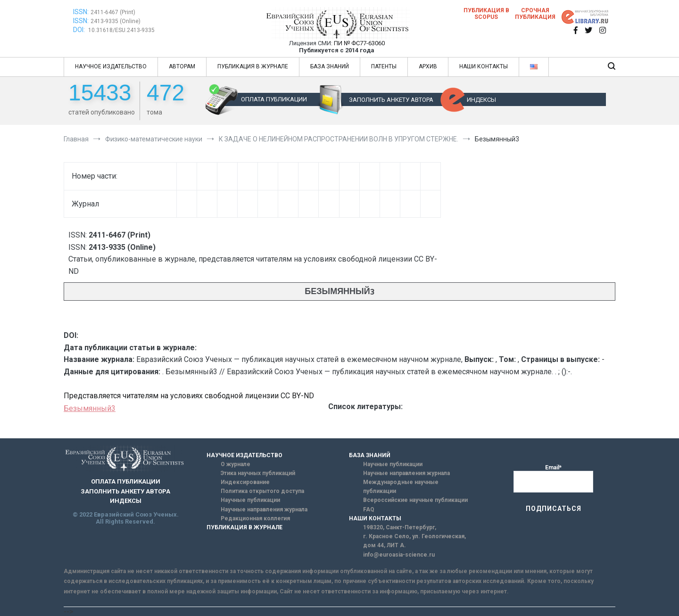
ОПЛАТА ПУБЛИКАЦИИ (274, 99)
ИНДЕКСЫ (481, 100)
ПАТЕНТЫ (384, 66)
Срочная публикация (535, 14)
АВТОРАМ (182, 66)
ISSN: (81, 12)
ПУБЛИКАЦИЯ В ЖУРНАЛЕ (253, 66)
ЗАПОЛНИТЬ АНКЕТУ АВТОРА (391, 100)
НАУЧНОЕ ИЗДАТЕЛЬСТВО (111, 66)
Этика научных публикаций (258, 473)
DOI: (80, 30)
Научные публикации (250, 500)
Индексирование (245, 482)
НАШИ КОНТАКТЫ (484, 66)
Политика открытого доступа (262, 491)
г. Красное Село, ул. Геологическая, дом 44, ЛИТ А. (414, 541)
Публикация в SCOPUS (486, 14)
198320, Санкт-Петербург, (400, 527)
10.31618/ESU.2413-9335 (121, 30)
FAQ (369, 509)
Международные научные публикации (401, 487)
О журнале (236, 464)
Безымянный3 (90, 408)
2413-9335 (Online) (116, 21)
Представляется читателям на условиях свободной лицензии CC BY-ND (189, 396)
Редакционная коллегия (255, 518)
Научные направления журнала (264, 509)
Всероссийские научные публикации (415, 500)
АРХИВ (428, 66)
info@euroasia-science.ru (399, 555)
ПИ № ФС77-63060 (359, 43)
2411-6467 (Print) (113, 12)
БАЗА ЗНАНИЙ (330, 66)
